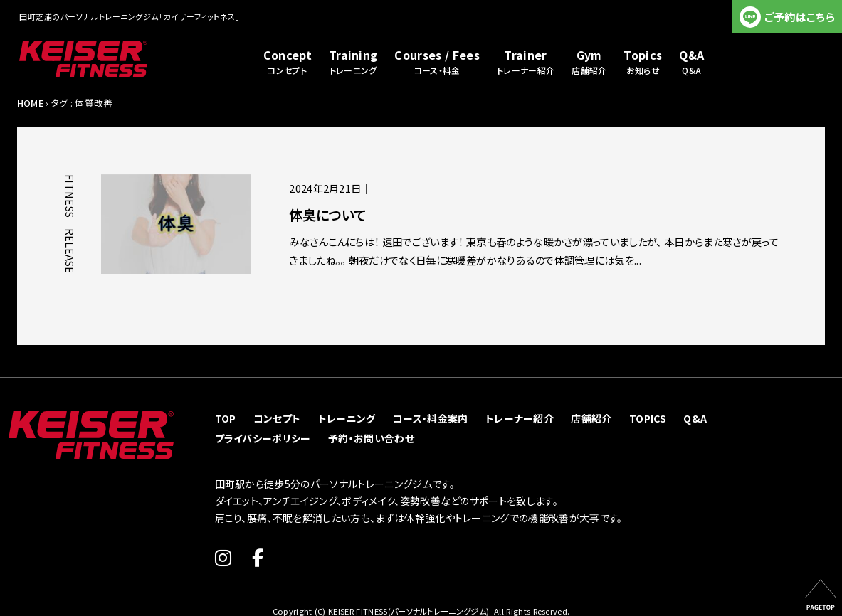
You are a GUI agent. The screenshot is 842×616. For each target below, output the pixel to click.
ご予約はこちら (800, 17)
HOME (30, 103)
